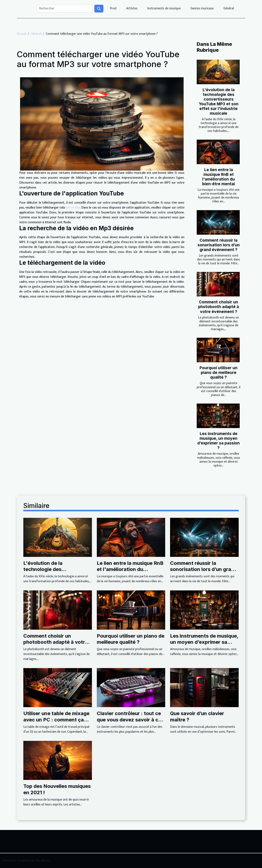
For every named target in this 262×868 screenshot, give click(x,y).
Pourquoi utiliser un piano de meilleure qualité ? (219, 372)
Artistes (132, 8)
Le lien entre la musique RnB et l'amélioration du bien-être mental (219, 177)
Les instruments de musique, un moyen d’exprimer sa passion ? (219, 441)
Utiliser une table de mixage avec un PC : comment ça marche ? (56, 720)
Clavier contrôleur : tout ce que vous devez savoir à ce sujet (129, 720)
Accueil (21, 34)
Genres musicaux (202, 8)
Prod (113, 8)
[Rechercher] (65, 9)
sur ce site (73, 208)
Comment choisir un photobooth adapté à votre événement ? (219, 307)
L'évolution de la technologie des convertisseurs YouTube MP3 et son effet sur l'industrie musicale (219, 101)
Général (229, 8)
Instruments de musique (164, 8)
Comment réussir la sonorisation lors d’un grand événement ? (219, 245)
